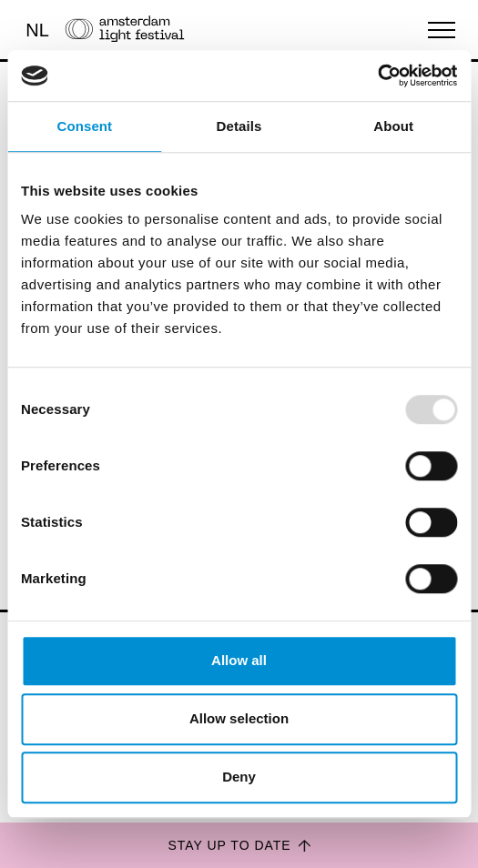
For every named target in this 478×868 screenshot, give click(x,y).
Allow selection (239, 718)
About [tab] (393, 126)
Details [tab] (239, 126)
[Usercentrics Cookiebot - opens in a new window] (377, 76)
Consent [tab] (84, 126)
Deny (239, 777)
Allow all (239, 660)
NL (37, 30)
